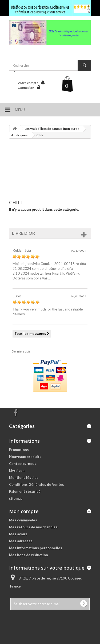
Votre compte (28, 83)
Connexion (26, 88)
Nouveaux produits (25, 457)
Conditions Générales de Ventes (37, 484)
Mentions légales (24, 478)
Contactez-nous (23, 464)
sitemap (16, 498)
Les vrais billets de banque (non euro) (52, 129)
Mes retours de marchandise (33, 527)
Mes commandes (23, 520)
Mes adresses (21, 541)
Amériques (19, 135)
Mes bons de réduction (29, 555)
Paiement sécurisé (25, 491)
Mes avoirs (18, 534)
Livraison (17, 471)
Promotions (19, 450)
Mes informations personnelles (36, 548)
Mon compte (24, 511)
